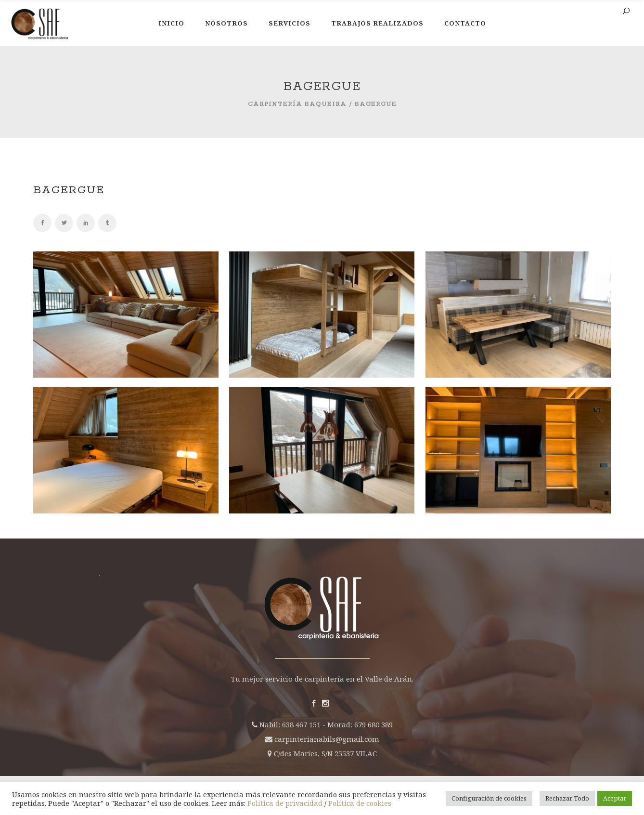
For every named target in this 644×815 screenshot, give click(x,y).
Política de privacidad (285, 803)
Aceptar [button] (615, 798)
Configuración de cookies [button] (489, 798)
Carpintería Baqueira (297, 104)
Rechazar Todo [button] (567, 798)
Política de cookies (360, 803)
